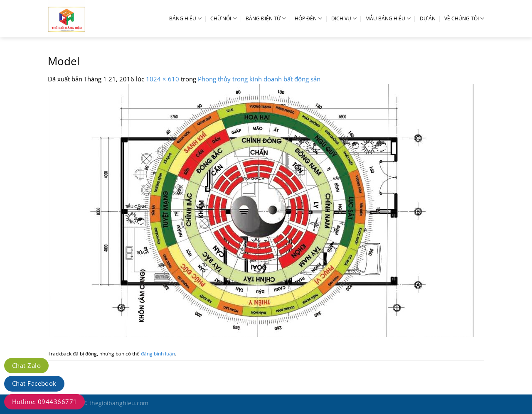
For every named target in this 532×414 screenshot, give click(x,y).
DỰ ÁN (428, 18)
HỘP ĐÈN (308, 18)
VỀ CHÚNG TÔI (464, 18)
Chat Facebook (34, 383)
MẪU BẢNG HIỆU (388, 18)
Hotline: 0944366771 (44, 402)
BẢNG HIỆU (185, 18)
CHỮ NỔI (223, 18)
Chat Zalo (26, 365)
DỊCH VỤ (344, 18)
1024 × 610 (163, 79)
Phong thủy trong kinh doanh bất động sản (259, 79)
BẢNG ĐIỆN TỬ (266, 18)
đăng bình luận (158, 354)
